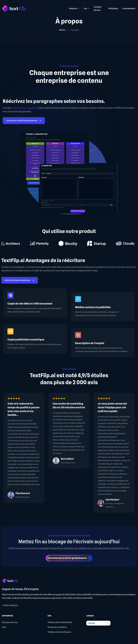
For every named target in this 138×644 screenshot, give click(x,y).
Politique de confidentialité (60, 622)
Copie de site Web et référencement (30, 304)
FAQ (4, 627)
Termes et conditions (57, 627)
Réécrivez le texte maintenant (20, 281)
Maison (62, 30)
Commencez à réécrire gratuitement (24, 121)
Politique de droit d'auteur (59, 632)
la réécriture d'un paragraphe (24, 108)
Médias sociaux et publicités (93, 307)
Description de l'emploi (90, 343)
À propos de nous (10, 622)
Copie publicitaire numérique (26, 340)
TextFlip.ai (13, 605)
